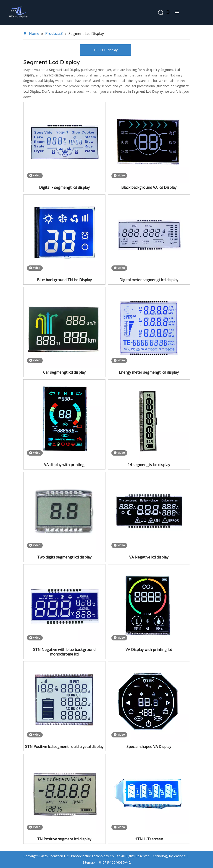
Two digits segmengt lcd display (64, 557)
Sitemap (89, 862)
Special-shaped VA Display (149, 747)
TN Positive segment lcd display (64, 839)
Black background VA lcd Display (149, 187)
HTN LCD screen (149, 839)
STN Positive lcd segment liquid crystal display (64, 747)
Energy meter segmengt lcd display (149, 372)
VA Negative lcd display (149, 557)
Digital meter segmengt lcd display (149, 280)
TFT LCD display (105, 50)
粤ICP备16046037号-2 (114, 862)
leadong (179, 856)
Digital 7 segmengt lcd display (64, 187)
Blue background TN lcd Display (64, 280)
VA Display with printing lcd (149, 650)
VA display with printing (64, 465)
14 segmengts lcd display (149, 465)
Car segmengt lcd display (64, 372)
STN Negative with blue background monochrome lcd (64, 652)
